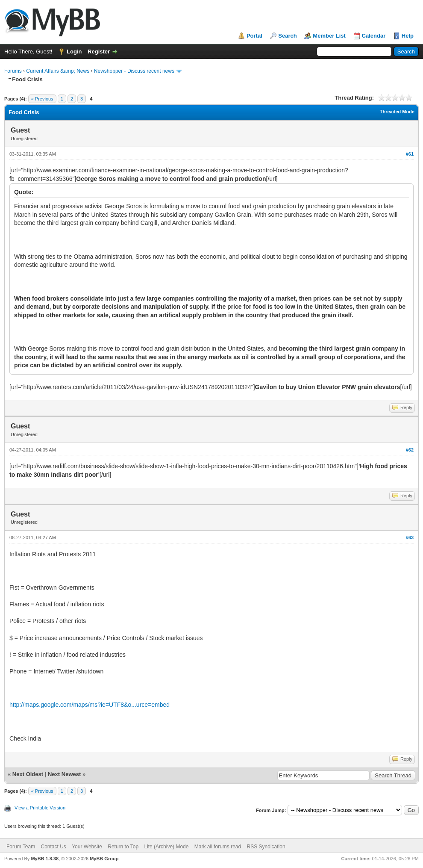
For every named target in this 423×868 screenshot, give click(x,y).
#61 (410, 154)
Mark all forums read (218, 847)
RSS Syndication (266, 847)
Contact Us (53, 847)
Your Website (87, 847)
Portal (254, 36)
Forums (13, 71)
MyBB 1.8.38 (45, 859)
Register (99, 52)
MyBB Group (104, 859)
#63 (410, 537)
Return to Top (123, 847)
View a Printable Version (40, 808)
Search (287, 36)
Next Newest (64, 774)
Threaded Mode (397, 112)
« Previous (42, 99)
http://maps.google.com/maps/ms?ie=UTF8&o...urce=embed (90, 705)
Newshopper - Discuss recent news (134, 71)
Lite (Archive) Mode (166, 847)
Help (408, 36)
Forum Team (21, 847)
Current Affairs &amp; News (58, 71)
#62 (410, 450)
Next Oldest (28, 774)
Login (74, 52)
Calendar (374, 36)
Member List (329, 36)
